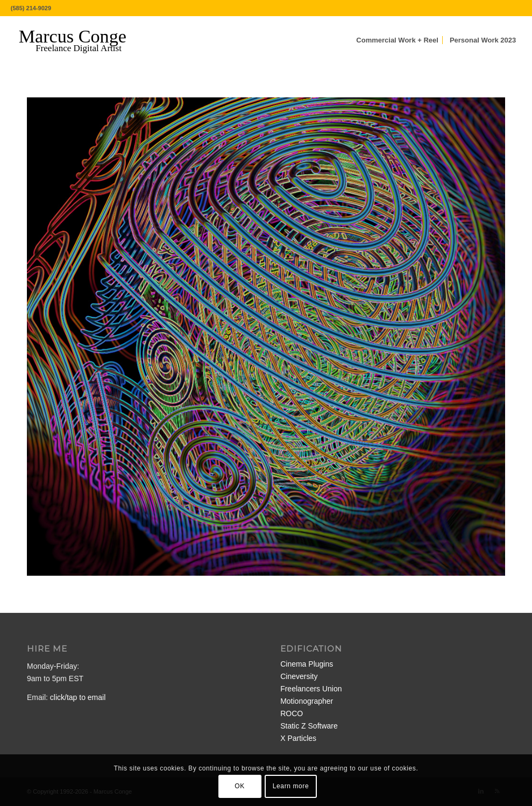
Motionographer (307, 701)
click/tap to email (78, 697)
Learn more (291, 786)
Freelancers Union (311, 689)
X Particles (298, 738)
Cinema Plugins (307, 664)
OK (240, 786)
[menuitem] (397, 40)
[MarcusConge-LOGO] (81, 40)
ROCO (292, 713)
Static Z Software (309, 726)
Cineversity (299, 676)
